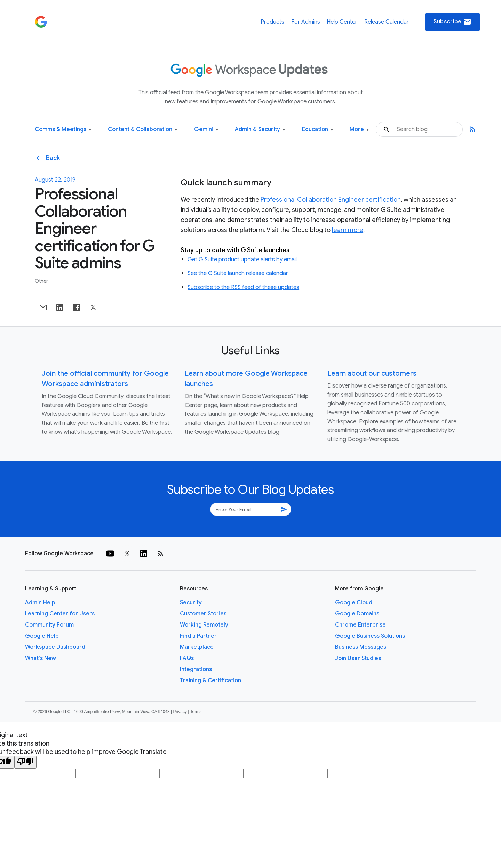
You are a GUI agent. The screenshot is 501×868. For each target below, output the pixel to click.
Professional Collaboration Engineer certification (331, 200)
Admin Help (40, 603)
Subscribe (452, 22)
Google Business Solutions (370, 636)
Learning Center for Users (60, 614)
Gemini (206, 130)
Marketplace (197, 647)
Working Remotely (204, 625)
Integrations (196, 669)
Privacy (180, 712)
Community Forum (49, 625)
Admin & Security (260, 130)
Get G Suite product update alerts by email (242, 260)
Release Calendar (387, 22)
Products (272, 22)
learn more (348, 230)
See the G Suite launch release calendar (238, 273)
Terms (196, 712)
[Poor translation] (25, 762)
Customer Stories (203, 614)
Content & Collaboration (142, 130)
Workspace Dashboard (55, 647)
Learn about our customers (372, 373)
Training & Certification (210, 680)
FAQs (187, 658)
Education (317, 130)
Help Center (342, 22)
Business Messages (361, 647)
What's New (41, 658)
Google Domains (357, 614)
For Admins (306, 22)
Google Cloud (354, 603)
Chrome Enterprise (360, 625)
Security (191, 603)
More (359, 130)
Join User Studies (358, 658)
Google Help (42, 636)
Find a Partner (198, 636)
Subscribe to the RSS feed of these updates (243, 287)
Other (41, 281)
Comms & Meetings (63, 130)
